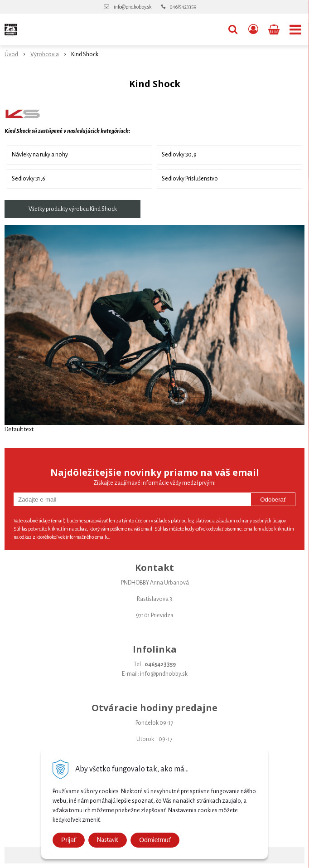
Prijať (69, 840)
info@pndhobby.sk (133, 7)
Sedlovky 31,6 (29, 179)
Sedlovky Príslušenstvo (190, 179)
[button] (233, 29)
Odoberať (273, 500)
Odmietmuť (155, 840)
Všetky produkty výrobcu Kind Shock (73, 209)
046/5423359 (183, 7)
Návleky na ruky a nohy (40, 155)
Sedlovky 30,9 (179, 155)
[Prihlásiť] (253, 29)
